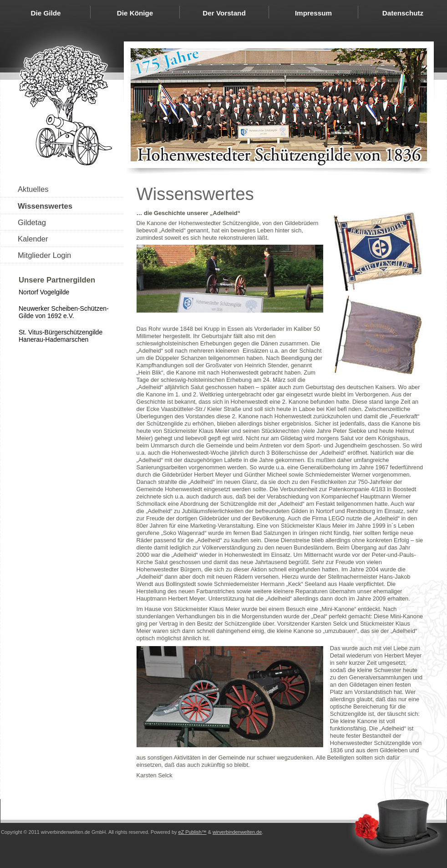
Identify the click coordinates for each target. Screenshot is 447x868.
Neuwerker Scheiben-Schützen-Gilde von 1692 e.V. (64, 312)
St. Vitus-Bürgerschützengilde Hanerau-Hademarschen (61, 336)
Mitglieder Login (44, 255)
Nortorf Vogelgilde (44, 292)
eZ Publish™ (192, 832)
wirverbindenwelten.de (237, 832)
